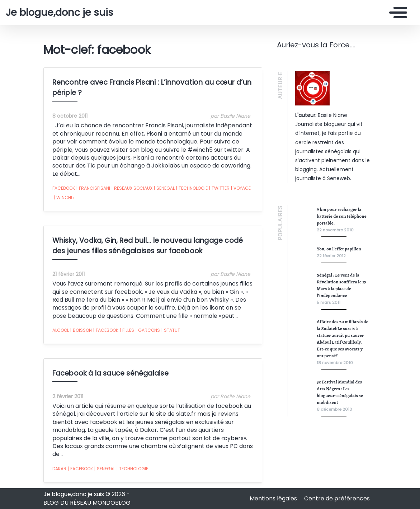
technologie (192, 188)
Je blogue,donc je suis (60, 13)
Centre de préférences (337, 498)
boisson (81, 330)
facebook (64, 188)
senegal (164, 188)
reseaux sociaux (132, 188)
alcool (61, 330)
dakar (59, 469)
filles (127, 330)
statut (171, 330)
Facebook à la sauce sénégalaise (110, 373)
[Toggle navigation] (396, 13)
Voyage (241, 188)
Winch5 (64, 198)
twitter (219, 188)
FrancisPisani (93, 188)
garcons (148, 330)
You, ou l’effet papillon (339, 249)
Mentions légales (274, 498)
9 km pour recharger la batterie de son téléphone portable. (341, 216)
